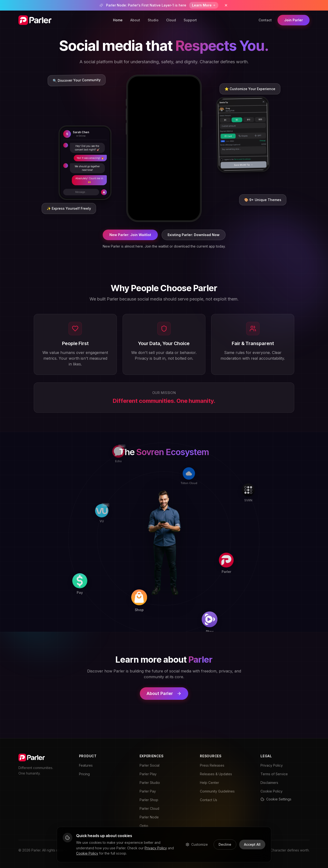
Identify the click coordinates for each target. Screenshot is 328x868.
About (135, 20)
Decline (225, 844)
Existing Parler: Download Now (194, 235)
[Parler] (231, 543)
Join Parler (294, 20)
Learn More (204, 5)
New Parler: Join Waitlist (130, 235)
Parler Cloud (149, 808)
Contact (265, 20)
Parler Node (149, 817)
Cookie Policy (271, 791)
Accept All (252, 844)
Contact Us (209, 800)
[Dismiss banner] (226, 5)
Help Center (209, 783)
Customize (197, 844)
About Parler (164, 693)
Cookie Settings (276, 799)
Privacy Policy (272, 765)
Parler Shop (149, 800)
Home (118, 20)
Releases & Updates (216, 774)
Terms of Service (274, 774)
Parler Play (148, 774)
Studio (153, 20)
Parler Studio (150, 783)
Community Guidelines (217, 791)
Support (190, 20)
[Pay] (93, 603)
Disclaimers (269, 783)
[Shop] (160, 605)
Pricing (84, 774)
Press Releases (212, 765)
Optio (144, 826)
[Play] (228, 610)
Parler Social (150, 765)
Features (86, 765)
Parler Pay (148, 791)
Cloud (171, 20)
